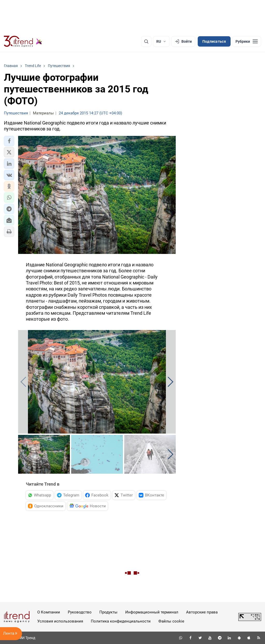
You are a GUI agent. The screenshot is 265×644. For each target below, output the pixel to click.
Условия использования (60, 621)
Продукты (108, 612)
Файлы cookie (171, 621)
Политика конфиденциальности (121, 621)
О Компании (49, 612)
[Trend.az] (23, 41)
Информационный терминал (152, 612)
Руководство (80, 612)
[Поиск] (146, 41)
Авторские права (202, 612)
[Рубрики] (247, 41)
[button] (9, 141)
